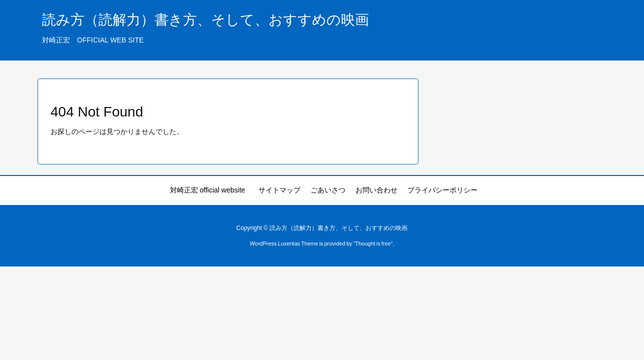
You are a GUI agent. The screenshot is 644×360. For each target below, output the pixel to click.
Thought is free (373, 243)
